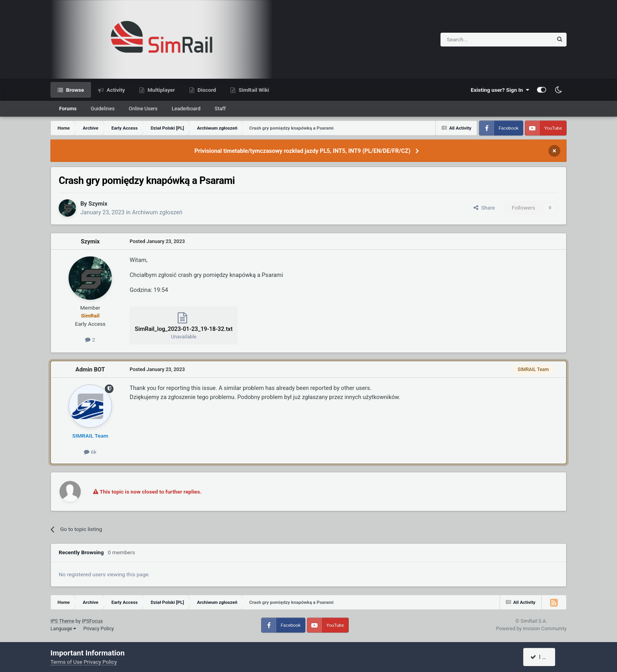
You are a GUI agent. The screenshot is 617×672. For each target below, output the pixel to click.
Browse (74, 90)
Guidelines (103, 109)
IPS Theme (62, 621)
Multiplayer (161, 90)
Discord (206, 90)
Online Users (143, 109)
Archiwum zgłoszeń (157, 212)
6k (90, 452)
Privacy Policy (98, 628)
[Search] (477, 40)
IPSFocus (92, 621)
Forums (68, 109)
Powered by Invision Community (531, 628)
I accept (544, 657)
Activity (115, 90)
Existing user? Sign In (500, 90)
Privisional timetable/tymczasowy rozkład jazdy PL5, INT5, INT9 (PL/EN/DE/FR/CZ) (302, 151)
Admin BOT (90, 369)
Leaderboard (186, 109)
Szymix (98, 204)
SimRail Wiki (253, 90)
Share (484, 208)
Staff (220, 109)
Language (63, 628)
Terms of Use (66, 662)
